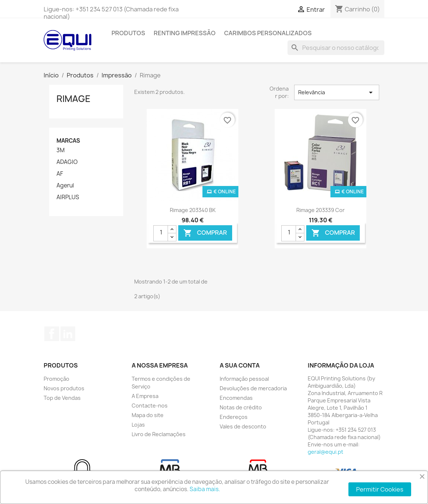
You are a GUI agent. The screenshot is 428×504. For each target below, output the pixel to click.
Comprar (205, 233)
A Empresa (145, 396)
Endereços (234, 417)
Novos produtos (64, 388)
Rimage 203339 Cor (321, 210)
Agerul (65, 186)
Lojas (138, 425)
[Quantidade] (161, 233)
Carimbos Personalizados (268, 33)
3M (61, 150)
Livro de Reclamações (159, 434)
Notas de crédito (241, 407)
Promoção (56, 379)
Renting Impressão (185, 33)
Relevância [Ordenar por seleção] (337, 92)
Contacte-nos (150, 406)
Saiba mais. (205, 489)
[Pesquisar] (336, 48)
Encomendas (236, 398)
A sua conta (240, 365)
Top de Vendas (62, 398)
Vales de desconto (243, 426)
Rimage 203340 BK (193, 210)
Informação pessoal (244, 379)
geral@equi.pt (325, 452)
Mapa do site (148, 415)
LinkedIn (68, 334)
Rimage (74, 99)
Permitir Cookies (380, 489)
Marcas (68, 141)
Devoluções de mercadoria (253, 388)
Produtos (128, 33)
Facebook (52, 334)
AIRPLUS (68, 197)
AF (60, 174)
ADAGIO (67, 162)
